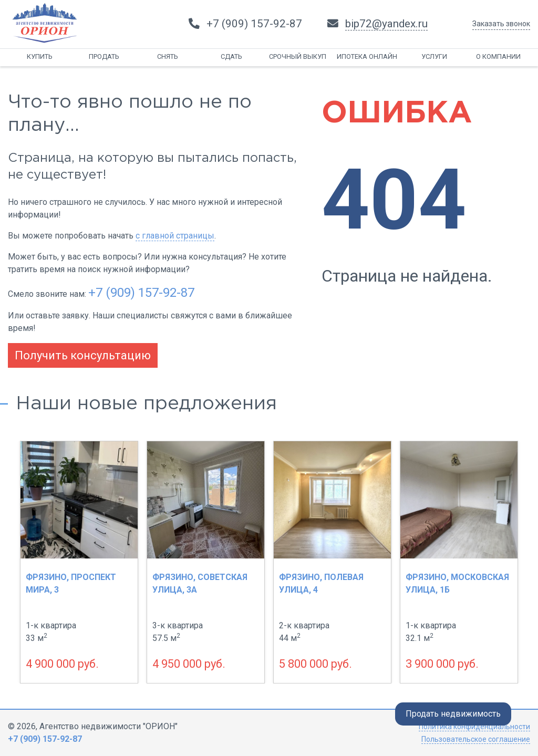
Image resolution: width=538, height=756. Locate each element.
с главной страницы (175, 236)
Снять (168, 56)
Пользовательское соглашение (476, 739)
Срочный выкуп (298, 56)
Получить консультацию (83, 355)
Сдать (231, 56)
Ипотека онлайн (367, 56)
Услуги (434, 56)
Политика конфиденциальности (474, 727)
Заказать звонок (501, 24)
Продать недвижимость (453, 714)
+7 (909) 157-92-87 (141, 293)
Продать (104, 56)
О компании (498, 56)
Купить (40, 56)
